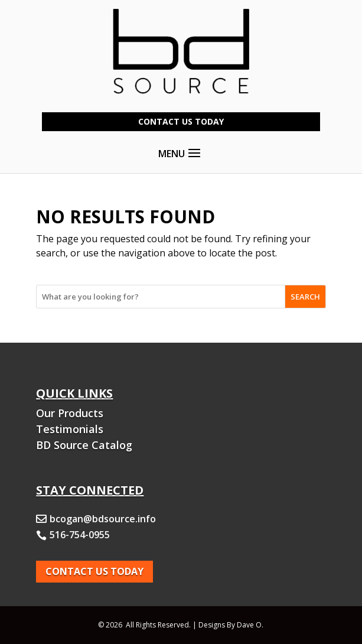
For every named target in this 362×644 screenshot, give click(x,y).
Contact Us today (94, 571)
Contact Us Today (181, 121)
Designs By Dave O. (231, 625)
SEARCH (305, 297)
